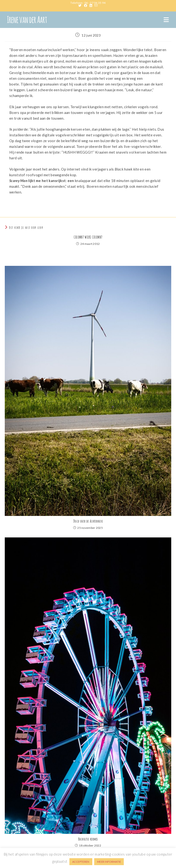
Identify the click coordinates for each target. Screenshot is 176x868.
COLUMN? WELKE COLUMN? (88, 237)
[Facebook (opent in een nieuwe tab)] (87, 5)
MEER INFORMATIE (109, 862)
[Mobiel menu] (166, 20)
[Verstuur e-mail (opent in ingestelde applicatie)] (96, 5)
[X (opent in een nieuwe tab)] (81, 5)
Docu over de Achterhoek (88, 521)
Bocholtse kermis (88, 839)
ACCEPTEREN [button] (81, 862)
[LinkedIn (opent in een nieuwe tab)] (92, 5)
